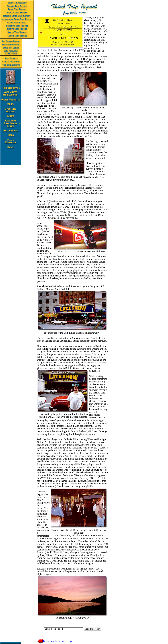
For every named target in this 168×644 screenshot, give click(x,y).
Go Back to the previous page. (55, 641)
